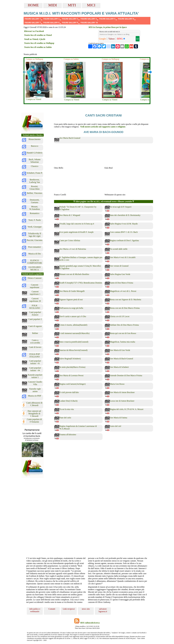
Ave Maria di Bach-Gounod (122, 359)
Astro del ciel (116, 426)
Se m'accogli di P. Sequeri (121, 207)
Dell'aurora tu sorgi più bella (71, 308)
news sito (86, 609)
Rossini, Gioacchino (35, 188)
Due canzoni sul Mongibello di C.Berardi (34, 414)
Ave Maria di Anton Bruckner (122, 392)
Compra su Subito (71, 59)
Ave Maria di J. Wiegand (70, 215)
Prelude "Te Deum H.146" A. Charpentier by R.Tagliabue (78, 208)
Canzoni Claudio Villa (35, 383)
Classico (35, 166)
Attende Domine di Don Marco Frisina (126, 375)
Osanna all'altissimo (68, 435)
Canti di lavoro (35, 347)
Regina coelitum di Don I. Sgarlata (124, 240)
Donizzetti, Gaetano (35, 201)
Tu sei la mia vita (67, 409)
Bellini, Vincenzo (35, 193)
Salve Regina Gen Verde (120, 274)
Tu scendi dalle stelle (119, 249)
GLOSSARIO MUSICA (35, 268)
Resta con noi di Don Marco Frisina (125, 308)
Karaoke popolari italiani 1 (35, 376)
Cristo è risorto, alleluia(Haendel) (73, 325)
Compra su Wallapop (34, 59)
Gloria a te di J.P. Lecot (120, 316)
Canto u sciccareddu (35, 341)
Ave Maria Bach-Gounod (70, 138)
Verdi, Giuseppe (35, 227)
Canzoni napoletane (35, 286)
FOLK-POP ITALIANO (35, 355)
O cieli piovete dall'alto (69, 392)
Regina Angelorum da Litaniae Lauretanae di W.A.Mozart (78, 427)
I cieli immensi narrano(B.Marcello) (74, 333)
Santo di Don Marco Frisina (122, 283)
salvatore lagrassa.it (103, 610)
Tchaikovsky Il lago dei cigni (35, 235)
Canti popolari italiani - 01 (35, 362)
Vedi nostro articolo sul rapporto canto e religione (103, 127)
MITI (72, 5)
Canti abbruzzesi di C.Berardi (34, 404)
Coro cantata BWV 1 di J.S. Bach (124, 232)
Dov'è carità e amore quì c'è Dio (73, 316)
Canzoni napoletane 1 (35, 293)
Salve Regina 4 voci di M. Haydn (124, 224)
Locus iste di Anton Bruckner (122, 401)
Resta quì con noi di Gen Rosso (123, 333)
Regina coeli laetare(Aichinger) (73, 384)
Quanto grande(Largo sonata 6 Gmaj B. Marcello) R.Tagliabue (80, 267)
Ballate (35, 333)
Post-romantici (35, 247)
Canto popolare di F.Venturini (34, 421)
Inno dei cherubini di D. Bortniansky (125, 215)
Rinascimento (35, 139)
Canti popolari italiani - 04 (35, 369)
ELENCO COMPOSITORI (35, 262)
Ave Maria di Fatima (119, 418)
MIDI (53, 5)
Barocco (35, 146)
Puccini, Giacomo (35, 240)
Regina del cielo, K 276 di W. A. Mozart (127, 409)
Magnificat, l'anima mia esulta (123, 342)
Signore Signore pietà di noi (71, 300)
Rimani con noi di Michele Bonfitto (74, 274)
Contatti (52, 609)
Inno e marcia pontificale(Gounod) (74, 342)
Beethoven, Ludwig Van (35, 181)
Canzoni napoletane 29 (35, 300)
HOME (33, 5)
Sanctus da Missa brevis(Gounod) (74, 350)
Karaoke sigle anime (35, 390)
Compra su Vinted (34, 99)
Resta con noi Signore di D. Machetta (126, 300)
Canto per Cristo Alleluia (70, 240)
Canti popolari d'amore (35, 313)
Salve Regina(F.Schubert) (70, 359)
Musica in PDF (35, 396)
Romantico (35, 213)
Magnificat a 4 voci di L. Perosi (123, 291)
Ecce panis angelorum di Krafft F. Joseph (76, 232)
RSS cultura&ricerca (90, 623)
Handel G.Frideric (35, 153)
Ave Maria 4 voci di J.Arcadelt (123, 257)
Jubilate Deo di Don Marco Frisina (124, 325)
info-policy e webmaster (35, 610)
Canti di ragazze (35, 326)
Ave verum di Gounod (119, 266)
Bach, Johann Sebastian (35, 161)
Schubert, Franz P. (35, 173)
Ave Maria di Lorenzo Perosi (72, 375)
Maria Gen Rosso (117, 384)
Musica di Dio (35, 254)
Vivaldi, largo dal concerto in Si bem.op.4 (77, 224)
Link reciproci (69, 609)
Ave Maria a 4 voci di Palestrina (73, 249)
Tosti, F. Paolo (35, 220)
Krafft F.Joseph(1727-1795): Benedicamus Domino (81, 283)
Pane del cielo (65, 418)
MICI (91, 5)
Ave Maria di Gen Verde (120, 350)
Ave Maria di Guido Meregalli (72, 291)
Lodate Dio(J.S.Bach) (69, 401)
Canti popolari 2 (35, 319)
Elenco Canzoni (35, 278)
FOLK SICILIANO (35, 307)
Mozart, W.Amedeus (35, 208)
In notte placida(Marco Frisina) (72, 367)
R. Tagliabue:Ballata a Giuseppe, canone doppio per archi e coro (81, 259)
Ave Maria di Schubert (119, 367)
